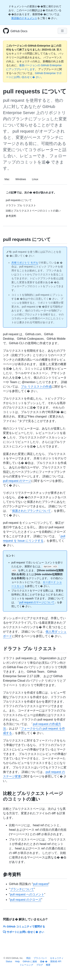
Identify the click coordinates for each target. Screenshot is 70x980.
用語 (28, 958)
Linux (35, 179)
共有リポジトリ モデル (25, 263)
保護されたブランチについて (31, 511)
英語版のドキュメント (24, 18)
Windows (21, 179)
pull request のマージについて (37, 602)
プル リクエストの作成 (36, 387)
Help (17, 961)
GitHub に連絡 (30, 961)
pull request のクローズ (26, 900)
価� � (44, 961)
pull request (41, 884)
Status (9, 961)
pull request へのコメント (27, 894)
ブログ (40, 965)
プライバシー (40, 958)
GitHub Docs (19, 31)
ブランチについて (22, 889)
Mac (7, 179)
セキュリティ (57, 958)
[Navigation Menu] (62, 31)
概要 (48, 965)
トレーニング (27, 965)
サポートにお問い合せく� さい (24, 932)
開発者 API (56, 961)
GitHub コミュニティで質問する (24, 927)
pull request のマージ (17, 481)
